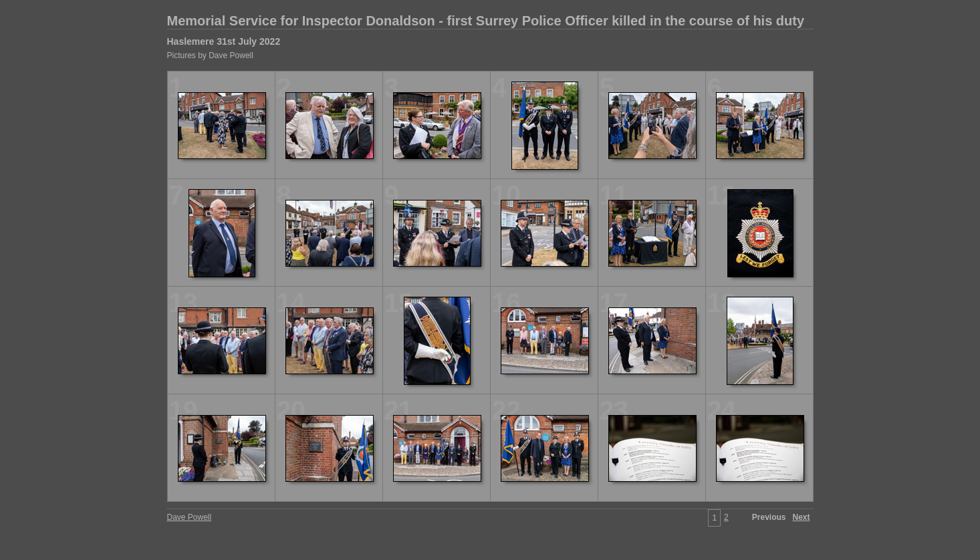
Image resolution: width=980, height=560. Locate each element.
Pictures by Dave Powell (210, 55)
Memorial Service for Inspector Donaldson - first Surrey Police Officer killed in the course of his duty (486, 21)
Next (801, 517)
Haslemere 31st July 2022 (224, 41)
